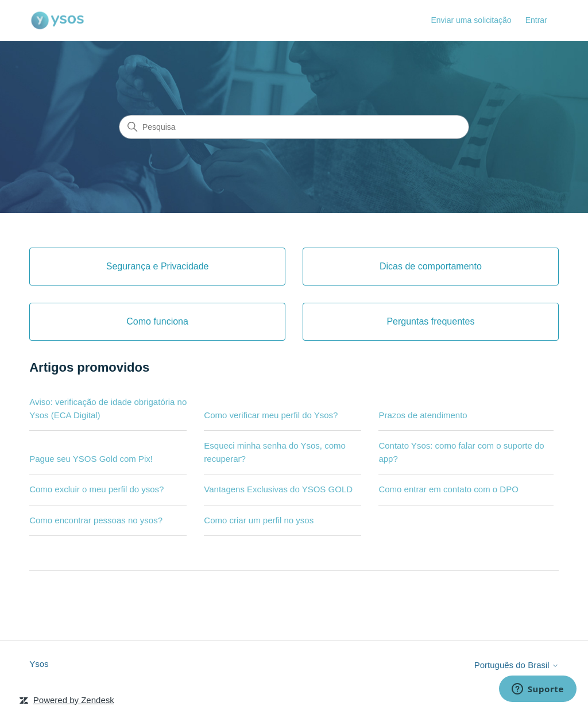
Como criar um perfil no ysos (259, 520)
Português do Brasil (517, 665)
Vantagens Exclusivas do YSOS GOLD (278, 489)
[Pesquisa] (294, 127)
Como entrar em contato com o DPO (448, 489)
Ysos (39, 664)
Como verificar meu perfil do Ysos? (271, 415)
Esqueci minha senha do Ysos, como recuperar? (275, 452)
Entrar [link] (536, 20)
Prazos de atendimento (423, 415)
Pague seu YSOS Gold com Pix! (91, 459)
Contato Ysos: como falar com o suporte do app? (461, 452)
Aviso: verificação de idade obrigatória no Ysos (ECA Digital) (108, 408)
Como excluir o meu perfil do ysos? (96, 489)
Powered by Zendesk (74, 700)
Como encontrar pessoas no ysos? (96, 520)
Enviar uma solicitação (471, 20)
